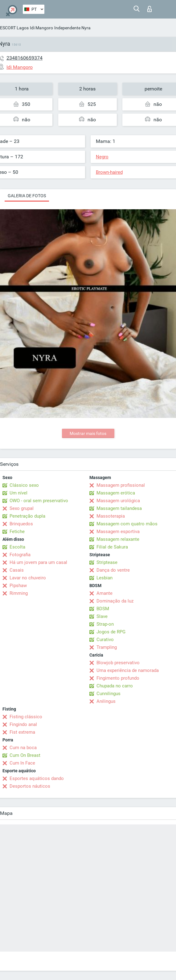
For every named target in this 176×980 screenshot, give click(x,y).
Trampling (107, 647)
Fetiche (17, 532)
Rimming (19, 593)
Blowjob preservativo (118, 663)
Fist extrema (22, 732)
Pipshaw (18, 586)
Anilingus (106, 701)
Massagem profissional (121, 485)
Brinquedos (21, 524)
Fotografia (20, 555)
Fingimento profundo (118, 678)
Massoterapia (111, 516)
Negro (102, 157)
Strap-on (105, 624)
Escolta (17, 547)
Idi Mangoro (41, 28)
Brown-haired (109, 172)
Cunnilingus (108, 694)
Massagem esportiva (118, 532)
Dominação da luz (115, 601)
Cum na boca (23, 748)
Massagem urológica (118, 501)
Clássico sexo (24, 485)
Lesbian (104, 578)
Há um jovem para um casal (38, 562)
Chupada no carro (115, 686)
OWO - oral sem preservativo (39, 501)
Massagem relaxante (118, 539)
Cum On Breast (25, 755)
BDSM (103, 609)
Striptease (107, 562)
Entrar (149, 9)
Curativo (105, 640)
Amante (104, 593)
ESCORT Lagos (14, 28)
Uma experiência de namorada (128, 670)
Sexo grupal (22, 508)
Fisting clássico (26, 717)
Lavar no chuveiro (28, 578)
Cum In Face (22, 763)
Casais (17, 570)
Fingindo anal (23, 724)
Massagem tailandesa (119, 508)
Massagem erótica (116, 493)
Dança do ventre (113, 570)
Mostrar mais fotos (88, 433)
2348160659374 (25, 58)
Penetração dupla (27, 516)
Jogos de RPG (111, 632)
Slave (102, 616)
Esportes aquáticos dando (37, 778)
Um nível (18, 493)
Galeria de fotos (27, 196)
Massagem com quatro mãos (127, 524)
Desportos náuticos (30, 786)
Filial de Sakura (112, 547)
